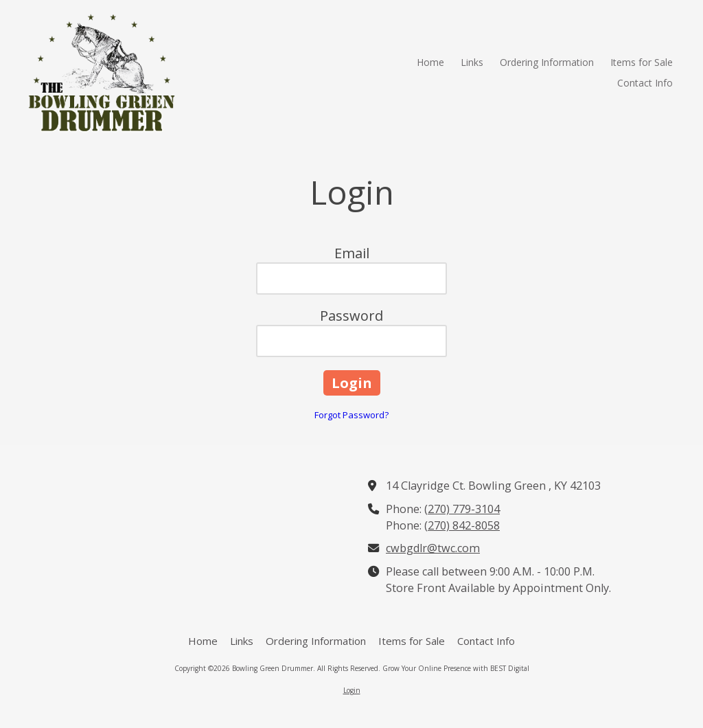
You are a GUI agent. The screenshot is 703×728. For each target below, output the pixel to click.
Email (352, 253)
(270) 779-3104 (462, 509)
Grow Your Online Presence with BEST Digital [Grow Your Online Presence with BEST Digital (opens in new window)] (456, 668)
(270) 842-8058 (462, 525)
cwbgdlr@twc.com (433, 548)
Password (351, 316)
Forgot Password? (351, 415)
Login (352, 690)
